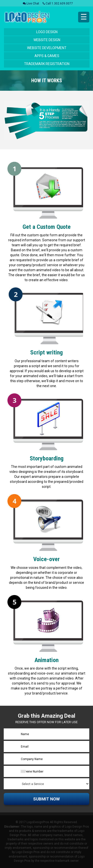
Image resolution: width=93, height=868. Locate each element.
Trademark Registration (47, 64)
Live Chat (31, 3)
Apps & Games (47, 56)
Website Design (47, 40)
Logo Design (47, 32)
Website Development (47, 48)
